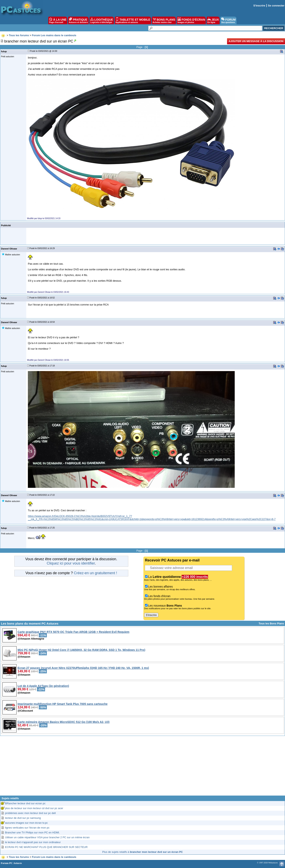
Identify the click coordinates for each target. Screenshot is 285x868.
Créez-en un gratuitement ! (95, 573)
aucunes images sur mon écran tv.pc (26, 823)
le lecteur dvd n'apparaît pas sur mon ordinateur (33, 842)
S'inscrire (259, 6)
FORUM (228, 20)
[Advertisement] (143, 767)
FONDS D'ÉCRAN (191, 20)
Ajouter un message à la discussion (256, 41)
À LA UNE (58, 20)
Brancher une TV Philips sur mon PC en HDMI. (32, 832)
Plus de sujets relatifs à (142, 852)
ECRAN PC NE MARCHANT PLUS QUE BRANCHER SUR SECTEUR (46, 847)
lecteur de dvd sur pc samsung (23, 818)
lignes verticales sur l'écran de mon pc (27, 828)
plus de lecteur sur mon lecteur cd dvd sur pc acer (34, 808)
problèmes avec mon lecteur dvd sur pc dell (30, 813)
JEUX (213, 20)
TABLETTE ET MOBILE (133, 20)
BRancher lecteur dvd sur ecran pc (25, 803)
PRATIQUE (78, 20)
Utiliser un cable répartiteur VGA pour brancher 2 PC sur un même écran (47, 837)
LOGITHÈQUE (102, 20)
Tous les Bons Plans (271, 623)
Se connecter (276, 6)
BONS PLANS (164, 20)
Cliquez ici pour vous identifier (71, 563)
